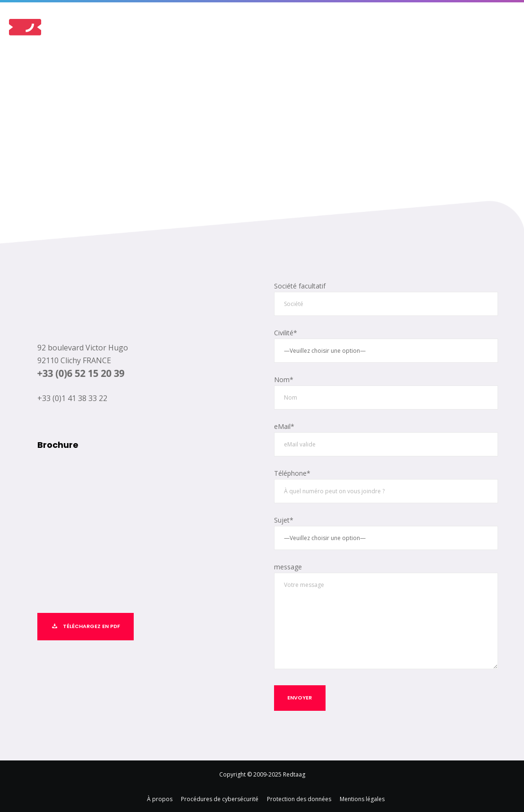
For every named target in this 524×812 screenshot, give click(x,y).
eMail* (386, 438)
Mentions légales (362, 796)
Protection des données (299, 796)
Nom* (386, 391)
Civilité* (386, 345)
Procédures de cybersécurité (220, 796)
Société (386, 299)
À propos (160, 796)
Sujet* (386, 531)
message (386, 615)
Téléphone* (386, 485)
